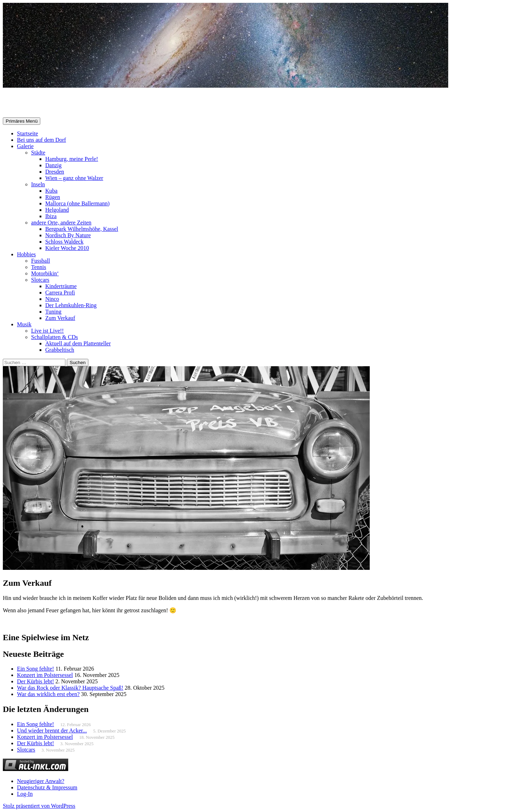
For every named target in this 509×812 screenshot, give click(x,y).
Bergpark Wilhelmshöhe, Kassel (82, 229)
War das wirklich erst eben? (48, 694)
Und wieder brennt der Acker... (52, 731)
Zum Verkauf (60, 318)
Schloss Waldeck (64, 242)
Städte (38, 153)
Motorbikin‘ (45, 273)
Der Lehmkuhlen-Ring (71, 305)
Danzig (53, 165)
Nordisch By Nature (68, 235)
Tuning (53, 312)
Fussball (40, 261)
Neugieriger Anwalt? (41, 781)
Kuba (51, 191)
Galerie (25, 146)
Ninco (52, 299)
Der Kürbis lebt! (36, 681)
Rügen (53, 197)
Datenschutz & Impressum (47, 787)
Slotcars (40, 280)
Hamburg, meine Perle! (72, 159)
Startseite (28, 133)
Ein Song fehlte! (36, 669)
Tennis (39, 267)
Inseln (38, 184)
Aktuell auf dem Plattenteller (78, 343)
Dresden (55, 172)
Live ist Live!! (47, 331)
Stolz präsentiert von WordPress (39, 806)
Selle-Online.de (39, 103)
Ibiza (51, 216)
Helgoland (57, 210)
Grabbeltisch (60, 350)
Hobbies (26, 254)
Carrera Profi (60, 293)
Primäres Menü (22, 121)
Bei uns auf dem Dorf (42, 140)
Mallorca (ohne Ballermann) (77, 203)
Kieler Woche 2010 (67, 248)
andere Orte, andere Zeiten (61, 223)
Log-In (25, 794)
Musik (24, 324)
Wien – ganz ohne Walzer (74, 178)
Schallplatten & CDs (54, 337)
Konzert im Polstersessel (45, 675)
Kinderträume (61, 286)
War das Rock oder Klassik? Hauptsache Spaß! (70, 688)
